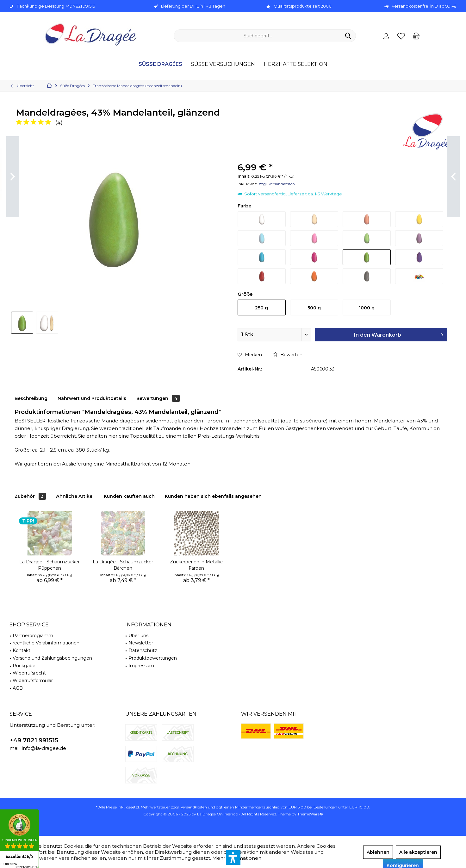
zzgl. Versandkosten (277, 184)
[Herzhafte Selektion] (296, 64)
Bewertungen (158, 398)
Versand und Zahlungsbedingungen (52, 658)
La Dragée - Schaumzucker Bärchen (123, 565)
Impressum (141, 666)
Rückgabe (24, 666)
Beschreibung (31, 398)
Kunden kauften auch (129, 496)
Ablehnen (378, 852)
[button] (233, 858)
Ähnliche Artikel (75, 496)
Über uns (138, 636)
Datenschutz (143, 650)
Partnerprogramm (33, 636)
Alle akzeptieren (418, 852)
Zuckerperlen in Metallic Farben (196, 565)
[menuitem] (416, 36)
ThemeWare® (310, 814)
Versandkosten (194, 807)
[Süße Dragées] (160, 64)
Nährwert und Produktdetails (92, 398)
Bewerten (288, 355)
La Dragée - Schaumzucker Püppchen (50, 565)
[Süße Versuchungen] (223, 64)
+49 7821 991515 (34, 740)
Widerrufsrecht (29, 673)
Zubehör (30, 496)
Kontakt (22, 650)
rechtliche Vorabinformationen (46, 643)
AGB (18, 688)
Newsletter (141, 643)
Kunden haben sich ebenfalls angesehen (213, 496)
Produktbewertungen (153, 658)
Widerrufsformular (33, 681)
